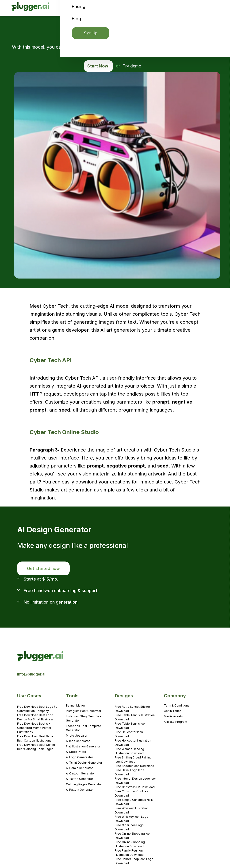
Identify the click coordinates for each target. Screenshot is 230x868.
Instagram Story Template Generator (84, 718)
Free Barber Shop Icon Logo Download (134, 861)
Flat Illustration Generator (83, 746)
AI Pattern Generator (80, 790)
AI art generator (119, 330)
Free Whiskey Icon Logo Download (132, 819)
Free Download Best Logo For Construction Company (38, 709)
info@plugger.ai (31, 674)
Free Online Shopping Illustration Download (130, 844)
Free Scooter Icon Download (134, 766)
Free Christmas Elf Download (135, 787)
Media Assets (173, 716)
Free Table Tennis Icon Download (131, 726)
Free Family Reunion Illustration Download (129, 853)
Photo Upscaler (77, 736)
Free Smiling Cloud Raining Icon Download (133, 760)
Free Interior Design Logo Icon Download (136, 781)
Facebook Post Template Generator (84, 728)
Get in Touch (172, 711)
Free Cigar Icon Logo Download (129, 827)
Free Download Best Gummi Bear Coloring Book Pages (36, 747)
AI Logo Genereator (79, 757)
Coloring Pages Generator (84, 784)
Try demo (132, 66)
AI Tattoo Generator (79, 779)
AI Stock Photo (76, 752)
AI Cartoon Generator (80, 773)
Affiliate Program (175, 722)
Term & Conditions (177, 705)
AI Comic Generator (79, 768)
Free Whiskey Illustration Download (132, 810)
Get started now (43, 568)
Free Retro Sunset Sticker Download (132, 709)
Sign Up (90, 33)
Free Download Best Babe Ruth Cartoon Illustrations (35, 738)
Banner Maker (75, 705)
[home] (31, 8)
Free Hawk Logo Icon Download (129, 772)
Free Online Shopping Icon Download (133, 836)
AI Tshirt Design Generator (84, 763)
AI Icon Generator (78, 741)
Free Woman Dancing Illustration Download (129, 751)
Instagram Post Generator (84, 711)
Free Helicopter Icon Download (129, 734)
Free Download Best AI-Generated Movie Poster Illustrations (34, 728)
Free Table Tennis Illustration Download (135, 717)
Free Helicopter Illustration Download (133, 743)
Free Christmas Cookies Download (131, 793)
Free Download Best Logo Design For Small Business (35, 717)
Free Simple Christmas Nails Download (134, 802)
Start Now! (98, 66)
